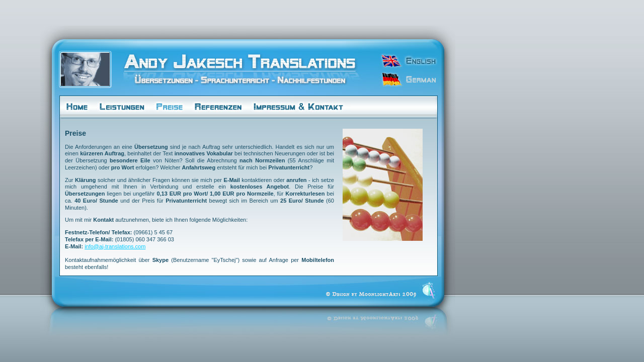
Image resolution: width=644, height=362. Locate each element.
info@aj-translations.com (115, 246)
